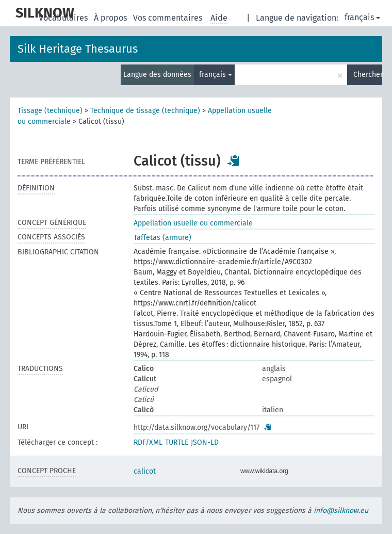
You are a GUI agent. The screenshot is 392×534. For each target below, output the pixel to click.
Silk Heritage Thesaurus (78, 49)
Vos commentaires (169, 18)
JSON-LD (205, 442)
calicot (145, 471)
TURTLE (177, 442)
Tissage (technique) (50, 111)
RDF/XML (148, 442)
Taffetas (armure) (162, 238)
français (362, 17)
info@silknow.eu (341, 511)
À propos (111, 18)
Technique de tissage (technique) (145, 111)
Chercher (368, 75)
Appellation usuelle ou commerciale (193, 223)
